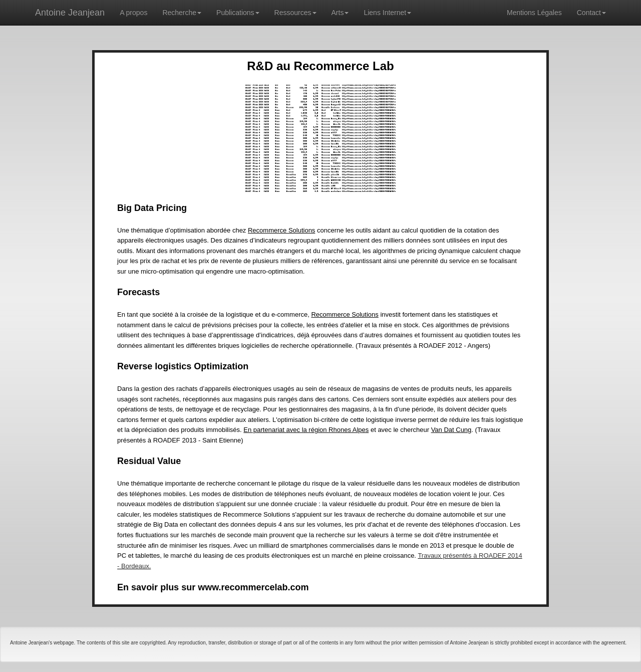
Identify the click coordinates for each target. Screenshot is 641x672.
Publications (238, 13)
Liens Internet (387, 13)
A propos (133, 13)
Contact (591, 13)
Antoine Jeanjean (70, 13)
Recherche (182, 13)
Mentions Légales (534, 13)
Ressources (295, 13)
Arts (340, 13)
